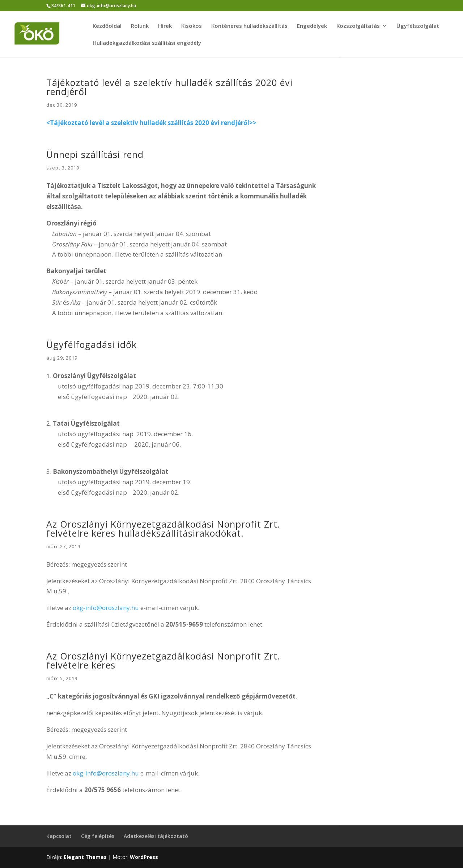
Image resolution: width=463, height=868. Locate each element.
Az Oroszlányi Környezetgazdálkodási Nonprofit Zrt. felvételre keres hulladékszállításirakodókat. (163, 528)
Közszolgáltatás (358, 26)
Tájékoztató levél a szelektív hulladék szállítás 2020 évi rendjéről (169, 87)
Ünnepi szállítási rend (95, 154)
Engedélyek (312, 26)
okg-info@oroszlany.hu (106, 608)
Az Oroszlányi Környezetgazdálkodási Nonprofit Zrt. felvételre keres (163, 660)
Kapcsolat (59, 836)
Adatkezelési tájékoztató (156, 836)
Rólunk (140, 26)
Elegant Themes (85, 857)
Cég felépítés (98, 836)
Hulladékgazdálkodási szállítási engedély (147, 43)
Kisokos (192, 26)
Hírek (165, 26)
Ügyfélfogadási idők (92, 344)
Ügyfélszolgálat (418, 26)
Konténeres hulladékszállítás (249, 26)
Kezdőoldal (107, 26)
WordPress (144, 857)
